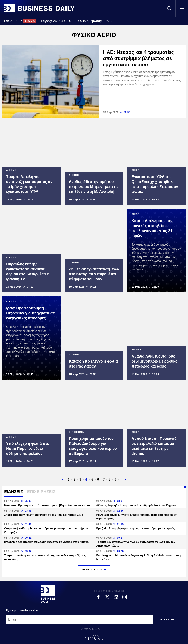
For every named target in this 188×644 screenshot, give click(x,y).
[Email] (80, 619)
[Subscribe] (167, 619)
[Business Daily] (48, 594)
